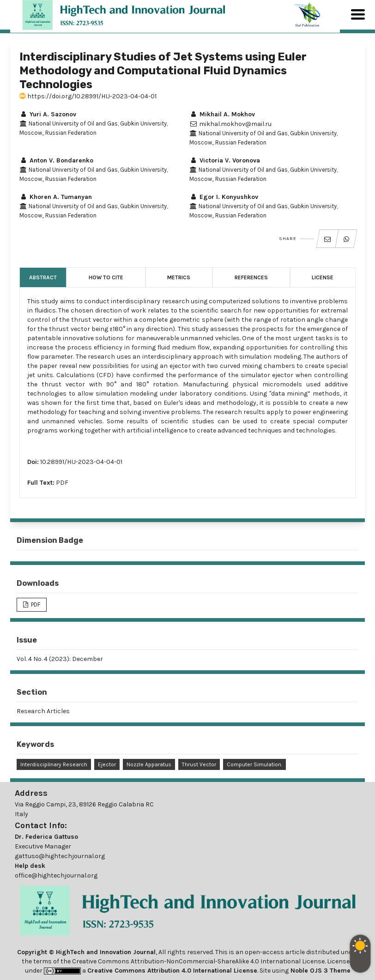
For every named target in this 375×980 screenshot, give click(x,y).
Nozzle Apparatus (149, 764)
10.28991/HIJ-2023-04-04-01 (81, 462)
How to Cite (106, 277)
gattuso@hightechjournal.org (60, 856)
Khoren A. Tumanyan (56, 197)
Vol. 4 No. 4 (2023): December (60, 659)
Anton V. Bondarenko (56, 160)
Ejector (107, 764)
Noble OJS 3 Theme (320, 971)
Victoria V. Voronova (225, 160)
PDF (62, 483)
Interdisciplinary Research (54, 764)
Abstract (43, 277)
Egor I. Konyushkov (224, 197)
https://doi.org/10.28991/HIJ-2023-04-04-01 (88, 96)
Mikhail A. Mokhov (222, 114)
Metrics (179, 277)
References (251, 277)
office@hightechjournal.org (56, 875)
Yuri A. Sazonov (48, 114)
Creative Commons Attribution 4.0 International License (172, 971)
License (323, 277)
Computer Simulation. (254, 764)
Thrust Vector (199, 764)
